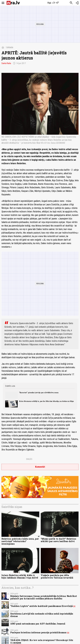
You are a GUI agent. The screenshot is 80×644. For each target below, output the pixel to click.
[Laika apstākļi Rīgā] (53, 3)
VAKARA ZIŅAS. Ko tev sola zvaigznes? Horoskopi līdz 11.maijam (42, 641)
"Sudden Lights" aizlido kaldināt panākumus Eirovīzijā (41, 606)
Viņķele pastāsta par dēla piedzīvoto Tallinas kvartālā (57, 576)
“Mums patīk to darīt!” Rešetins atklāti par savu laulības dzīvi (58, 540)
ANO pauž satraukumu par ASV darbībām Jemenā (38, 624)
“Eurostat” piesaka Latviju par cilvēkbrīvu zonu (39, 393)
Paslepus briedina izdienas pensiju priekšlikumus (38, 632)
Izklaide (10, 47)
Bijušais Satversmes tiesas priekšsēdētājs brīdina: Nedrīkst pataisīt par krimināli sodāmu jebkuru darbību (44, 597)
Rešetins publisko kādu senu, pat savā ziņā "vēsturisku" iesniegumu (20, 541)
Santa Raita (6, 63)
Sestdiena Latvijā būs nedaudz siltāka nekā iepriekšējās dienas (42, 615)
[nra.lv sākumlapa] (13, 3)
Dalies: (29, 459)
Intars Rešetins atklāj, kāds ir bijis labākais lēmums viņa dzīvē (20, 576)
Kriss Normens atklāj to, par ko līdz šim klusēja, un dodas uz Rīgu (46, 401)
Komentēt (40, 467)
